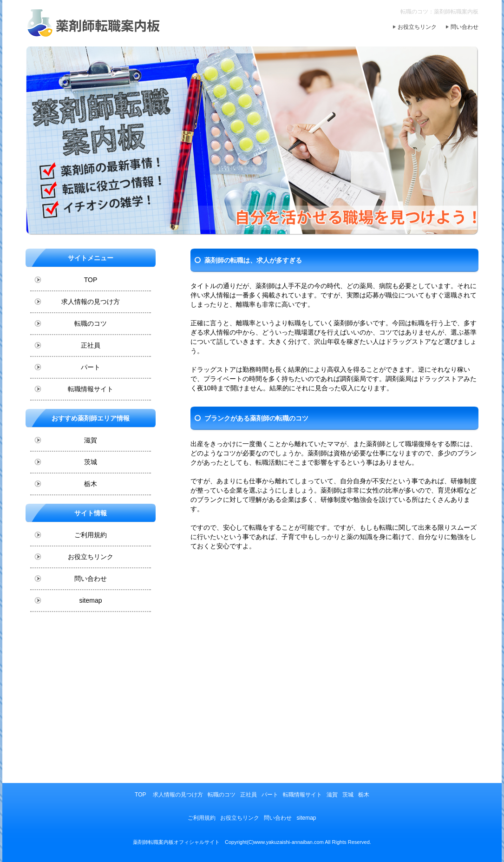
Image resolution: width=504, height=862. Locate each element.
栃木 (91, 484)
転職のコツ (91, 323)
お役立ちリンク (417, 27)
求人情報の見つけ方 (91, 302)
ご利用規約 (91, 535)
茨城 (91, 462)
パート (91, 367)
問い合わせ (465, 27)
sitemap (90, 600)
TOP (91, 280)
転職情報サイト (91, 389)
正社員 (91, 345)
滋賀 (91, 440)
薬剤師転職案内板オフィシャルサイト (176, 842)
